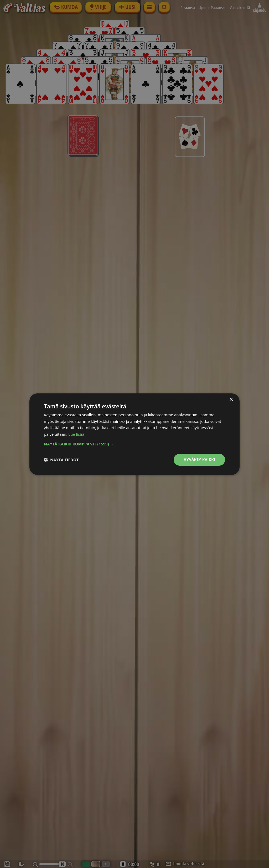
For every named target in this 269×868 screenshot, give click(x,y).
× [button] (231, 399)
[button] (134, 444)
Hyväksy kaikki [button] (199, 459)
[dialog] (134, 434)
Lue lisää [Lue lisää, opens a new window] (76, 434)
